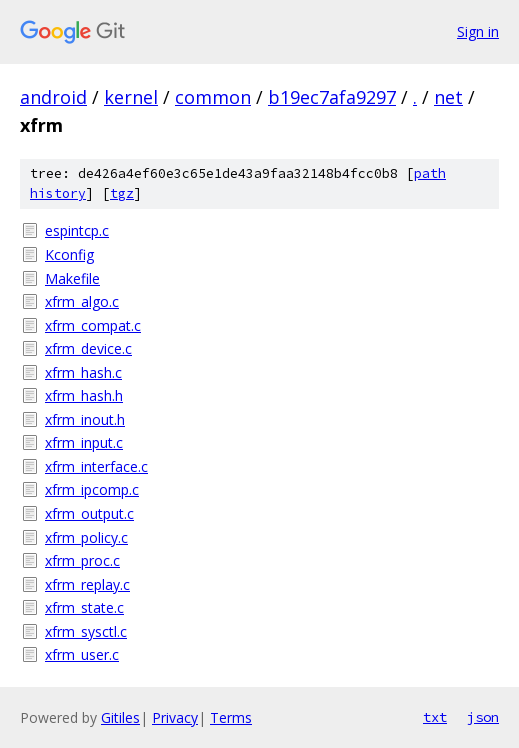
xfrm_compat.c (93, 325)
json (483, 717)
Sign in (478, 31)
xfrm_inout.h (85, 419)
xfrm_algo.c (82, 301)
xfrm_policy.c (86, 537)
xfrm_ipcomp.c (92, 489)
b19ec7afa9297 (332, 97)
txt (435, 717)
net (448, 97)
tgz (122, 193)
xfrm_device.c (88, 348)
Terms (231, 717)
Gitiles (120, 717)
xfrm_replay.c (87, 584)
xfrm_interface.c (96, 466)
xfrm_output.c (89, 513)
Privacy (175, 717)
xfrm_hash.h (84, 395)
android (53, 97)
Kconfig (69, 254)
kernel (131, 97)
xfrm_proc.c (82, 560)
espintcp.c (77, 230)
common (213, 97)
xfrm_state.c (84, 607)
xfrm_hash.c (83, 372)
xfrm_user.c (82, 654)
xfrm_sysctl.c (86, 631)
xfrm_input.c (84, 442)
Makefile (72, 278)
